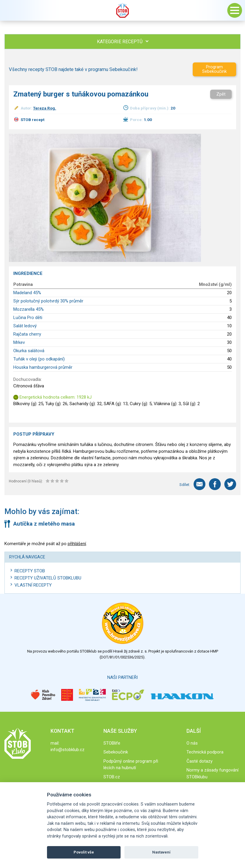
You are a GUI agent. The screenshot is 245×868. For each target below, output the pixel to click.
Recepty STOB (30, 571)
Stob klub (123, 10)
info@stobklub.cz (68, 750)
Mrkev (19, 342)
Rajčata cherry (27, 334)
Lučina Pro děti (28, 318)
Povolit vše (84, 852)
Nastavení (161, 852)
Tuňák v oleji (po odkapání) (39, 359)
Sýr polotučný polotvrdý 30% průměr (48, 301)
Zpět (221, 94)
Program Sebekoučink (214, 69)
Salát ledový (25, 326)
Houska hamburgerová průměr (43, 367)
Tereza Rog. (45, 108)
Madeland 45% (27, 293)
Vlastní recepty (33, 585)
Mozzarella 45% (29, 309)
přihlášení (77, 544)
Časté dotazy (199, 761)
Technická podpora (205, 752)
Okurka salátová (29, 351)
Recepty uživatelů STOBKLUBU (48, 578)
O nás (192, 743)
